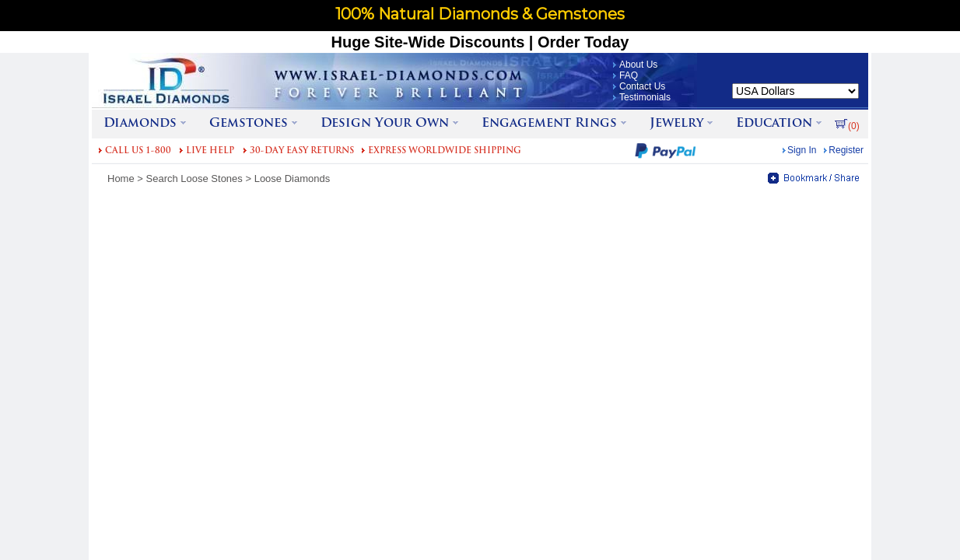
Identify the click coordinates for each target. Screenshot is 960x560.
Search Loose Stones (194, 178)
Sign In (802, 150)
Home (121, 178)
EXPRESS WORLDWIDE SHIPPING (445, 151)
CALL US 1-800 (138, 151)
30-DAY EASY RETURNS (302, 151)
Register (846, 150)
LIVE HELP (210, 151)
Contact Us (642, 86)
